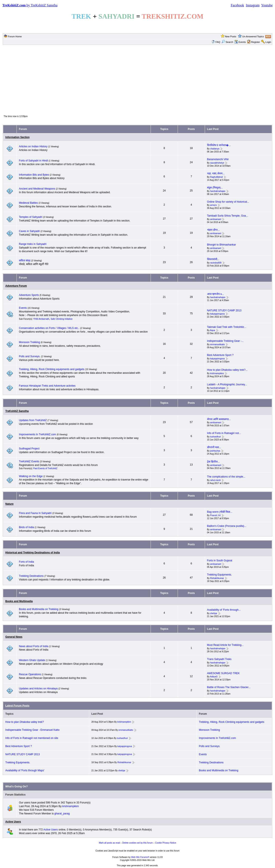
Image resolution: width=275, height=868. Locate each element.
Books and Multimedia (19, 601)
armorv (213, 205)
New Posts (231, 36)
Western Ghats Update (32, 660)
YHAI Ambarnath (41, 319)
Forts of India (26, 562)
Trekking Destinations (31, 576)
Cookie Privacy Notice (166, 843)
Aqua (212, 331)
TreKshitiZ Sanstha (17, 411)
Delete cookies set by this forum (137, 843)
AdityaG (214, 677)
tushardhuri (215, 437)
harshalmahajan (218, 191)
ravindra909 (216, 263)
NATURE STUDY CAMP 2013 (224, 310)
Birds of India (26, 527)
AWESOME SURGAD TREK (223, 673)
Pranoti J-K (215, 515)
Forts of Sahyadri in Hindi (33, 161)
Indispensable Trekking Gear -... (225, 341)
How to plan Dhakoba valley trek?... (227, 370)
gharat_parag (62, 814)
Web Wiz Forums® (140, 857)
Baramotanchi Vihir (218, 159)
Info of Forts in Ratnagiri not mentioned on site (32, 738)
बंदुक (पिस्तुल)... (215, 188)
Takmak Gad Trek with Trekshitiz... (227, 327)
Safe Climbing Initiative (62, 319)
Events (240, 42)
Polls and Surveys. (30, 356)
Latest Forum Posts (17, 706)
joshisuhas (215, 451)
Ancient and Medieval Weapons (37, 189)
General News (14, 637)
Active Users (13, 822)
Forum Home (15, 36)
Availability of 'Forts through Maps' (25, 770)
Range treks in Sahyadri (33, 244)
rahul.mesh (215, 480)
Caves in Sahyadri (29, 231)
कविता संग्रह (25, 261)
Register (256, 42)
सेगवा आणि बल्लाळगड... (219, 419)
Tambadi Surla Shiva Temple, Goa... (228, 216)
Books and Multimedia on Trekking (39, 609)
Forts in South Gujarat (220, 561)
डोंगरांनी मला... (214, 447)
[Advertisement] (137, 80)
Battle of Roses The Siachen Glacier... (229, 687)
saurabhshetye (217, 163)
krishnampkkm (217, 373)
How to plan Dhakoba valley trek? (25, 722)
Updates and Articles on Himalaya (38, 689)
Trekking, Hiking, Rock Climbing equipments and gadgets (52, 369)
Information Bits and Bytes (34, 175)
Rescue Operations (30, 674)
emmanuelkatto (217, 344)
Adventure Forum (16, 286)
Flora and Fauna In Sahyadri (35, 513)
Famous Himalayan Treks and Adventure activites (47, 386)
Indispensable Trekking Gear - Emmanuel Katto (32, 730)
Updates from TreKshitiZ (33, 420)
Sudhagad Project (29, 449)
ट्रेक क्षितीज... (213, 462)
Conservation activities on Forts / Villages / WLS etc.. (49, 328)
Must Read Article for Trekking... (225, 645)
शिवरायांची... (213, 259)
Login (268, 42)
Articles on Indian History (33, 146)
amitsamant (216, 219)
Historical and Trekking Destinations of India (33, 553)
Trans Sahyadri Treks (219, 659)
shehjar (214, 613)
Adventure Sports (29, 295)
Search (227, 42)
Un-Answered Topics (253, 36)
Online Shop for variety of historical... (228, 202)
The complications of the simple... (226, 477)
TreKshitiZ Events (29, 461)
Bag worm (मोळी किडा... (220, 512)
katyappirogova (217, 314)
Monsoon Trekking (30, 342)
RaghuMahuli (216, 177)
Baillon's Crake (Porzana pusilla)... (227, 526)
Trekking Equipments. (220, 575)
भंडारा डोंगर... (213, 230)
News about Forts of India (34, 646)
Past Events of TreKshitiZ (45, 468)
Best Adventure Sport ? (220, 355)
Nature (9, 504)
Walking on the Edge (31, 476)
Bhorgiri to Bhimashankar (222, 245)
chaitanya (215, 149)
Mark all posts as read (109, 843)
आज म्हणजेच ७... (216, 294)
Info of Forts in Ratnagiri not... (224, 433)
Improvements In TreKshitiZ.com (37, 434)
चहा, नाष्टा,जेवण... (216, 173)
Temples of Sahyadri (31, 217)
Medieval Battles (28, 203)
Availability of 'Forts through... (224, 610)
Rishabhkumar (217, 578)
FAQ (218, 42)
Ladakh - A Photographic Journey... (227, 384)
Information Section (18, 137)
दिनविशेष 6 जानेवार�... (219, 145)
